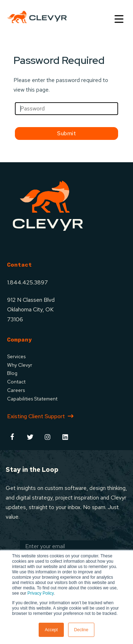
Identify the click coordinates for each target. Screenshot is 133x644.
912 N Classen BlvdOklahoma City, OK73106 (31, 309)
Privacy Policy (40, 593)
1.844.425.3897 (27, 282)
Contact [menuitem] (16, 382)
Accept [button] (51, 630)
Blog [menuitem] (12, 373)
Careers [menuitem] (16, 390)
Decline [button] (81, 630)
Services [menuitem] (16, 356)
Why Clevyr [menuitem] (20, 365)
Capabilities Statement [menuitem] (32, 399)
